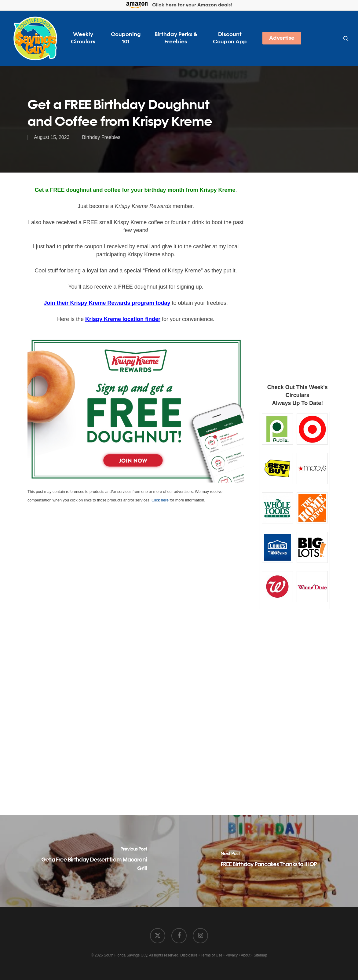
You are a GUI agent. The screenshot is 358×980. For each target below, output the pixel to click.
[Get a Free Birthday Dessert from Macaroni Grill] (89, 861)
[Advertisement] (295, 276)
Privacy (232, 955)
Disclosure (189, 955)
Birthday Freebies (101, 137)
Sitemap (260, 955)
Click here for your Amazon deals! (179, 5)
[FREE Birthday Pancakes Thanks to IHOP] (268, 861)
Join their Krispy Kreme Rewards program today (107, 303)
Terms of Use (212, 955)
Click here (160, 500)
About (245, 955)
